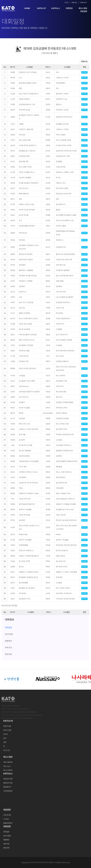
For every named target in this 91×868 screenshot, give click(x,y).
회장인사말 (7, 726)
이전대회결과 (8, 791)
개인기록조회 (8, 762)
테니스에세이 (8, 770)
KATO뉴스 (56, 8)
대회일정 (6, 832)
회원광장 (84, 11)
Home (27, 8)
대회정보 (69, 8)
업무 (5, 738)
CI (4, 746)
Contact (83, 3)
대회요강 (84, 61)
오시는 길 (7, 750)
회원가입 (74, 3)
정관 (5, 742)
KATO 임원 (7, 730)
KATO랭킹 (7, 836)
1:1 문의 (6, 819)
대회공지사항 (8, 779)
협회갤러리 (7, 787)
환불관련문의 (8, 823)
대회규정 (6, 844)
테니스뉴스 (7, 766)
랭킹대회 (6, 848)
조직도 (6, 734)
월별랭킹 (6, 840)
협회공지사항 (8, 783)
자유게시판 (7, 815)
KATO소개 (41, 8)
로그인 (67, 3)
